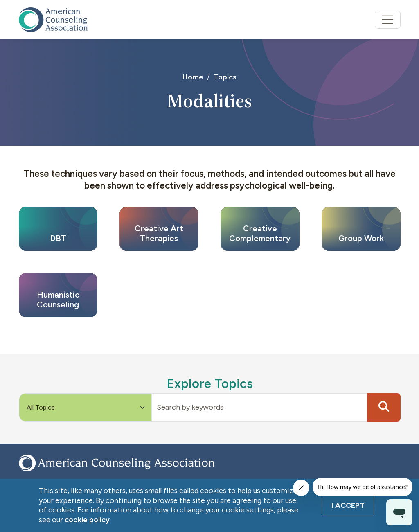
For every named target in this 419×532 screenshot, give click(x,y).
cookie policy (87, 520)
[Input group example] (259, 407)
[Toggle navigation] (388, 20)
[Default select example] (85, 407)
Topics (225, 77)
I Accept (348, 505)
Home (193, 77)
